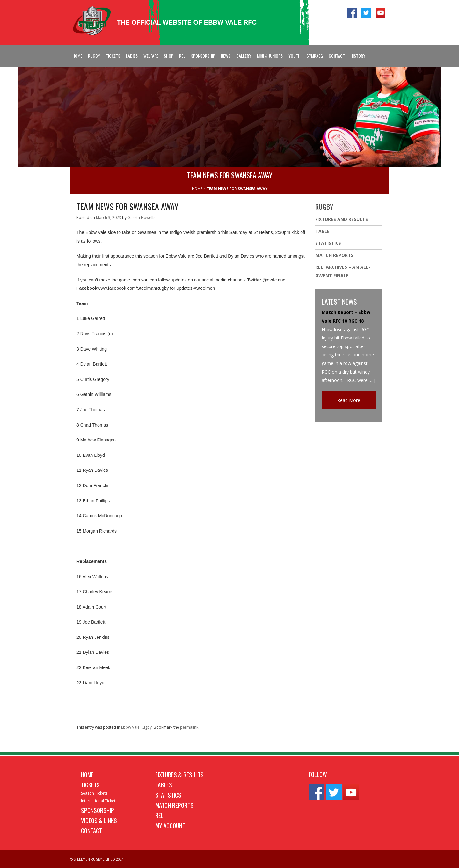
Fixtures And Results (342, 219)
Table (322, 231)
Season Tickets (94, 793)
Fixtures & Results (179, 774)
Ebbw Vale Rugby (136, 727)
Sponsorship (203, 56)
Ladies (132, 56)
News (226, 56)
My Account (170, 825)
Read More (349, 400)
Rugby (94, 56)
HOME (197, 189)
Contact (337, 56)
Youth (295, 56)
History (358, 56)
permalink (189, 727)
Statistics (328, 243)
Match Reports (334, 255)
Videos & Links (99, 820)
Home (77, 56)
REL (182, 56)
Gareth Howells (141, 218)
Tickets (113, 56)
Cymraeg (315, 56)
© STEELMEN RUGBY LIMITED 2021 (97, 859)
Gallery (244, 56)
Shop (169, 56)
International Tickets (99, 801)
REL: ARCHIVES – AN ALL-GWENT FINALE (343, 271)
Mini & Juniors (270, 56)
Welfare (151, 56)
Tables (164, 784)
